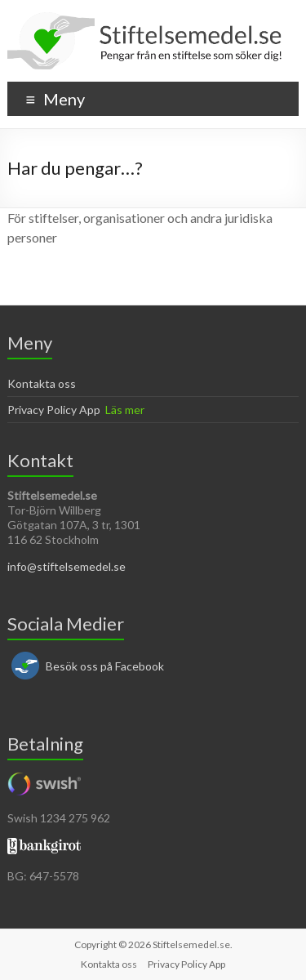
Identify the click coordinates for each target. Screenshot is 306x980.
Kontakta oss (42, 383)
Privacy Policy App (54, 410)
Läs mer (125, 410)
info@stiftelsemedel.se (67, 566)
